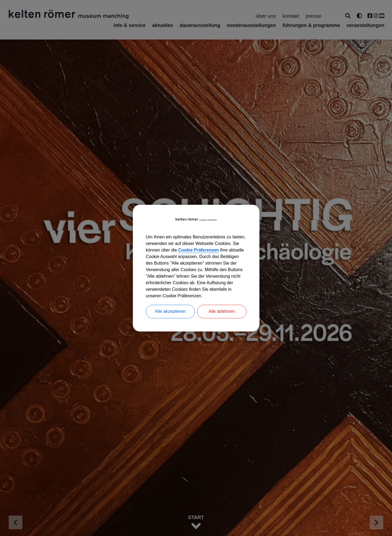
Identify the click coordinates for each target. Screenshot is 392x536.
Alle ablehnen (222, 311)
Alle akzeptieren (170, 311)
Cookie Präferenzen (199, 250)
